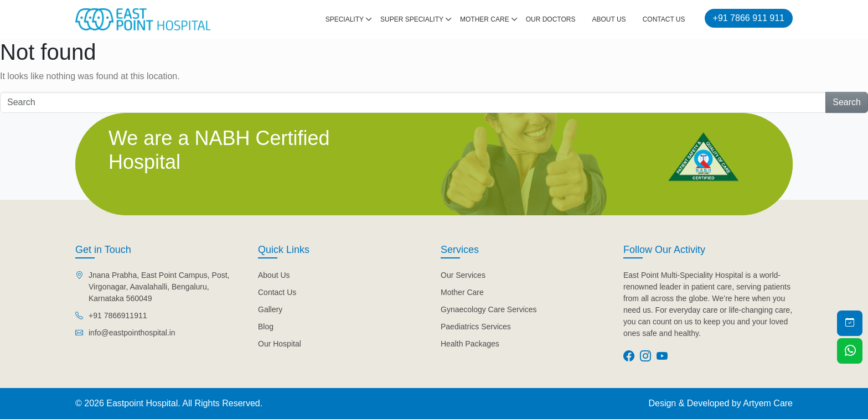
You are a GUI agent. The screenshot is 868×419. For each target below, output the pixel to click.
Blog (266, 327)
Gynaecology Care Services (489, 309)
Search (847, 102)
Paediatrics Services (476, 327)
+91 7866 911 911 (749, 18)
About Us (609, 19)
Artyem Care (768, 403)
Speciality (345, 19)
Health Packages (470, 344)
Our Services (463, 275)
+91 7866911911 (118, 315)
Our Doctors (551, 19)
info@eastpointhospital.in (132, 333)
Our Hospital (280, 344)
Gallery (270, 309)
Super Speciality (412, 19)
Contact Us (664, 19)
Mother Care (485, 19)
